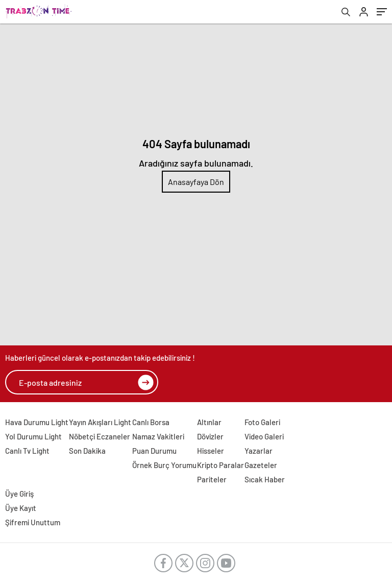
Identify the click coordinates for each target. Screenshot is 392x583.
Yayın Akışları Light (100, 422)
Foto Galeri (262, 422)
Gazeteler (261, 465)
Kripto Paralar (220, 465)
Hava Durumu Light (37, 422)
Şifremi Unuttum (33, 522)
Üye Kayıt (21, 508)
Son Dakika (87, 451)
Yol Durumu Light (33, 436)
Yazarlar (259, 451)
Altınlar (209, 422)
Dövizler (210, 436)
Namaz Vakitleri (158, 436)
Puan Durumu (154, 451)
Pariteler (212, 479)
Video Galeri (264, 436)
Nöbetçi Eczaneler (100, 436)
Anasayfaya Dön (196, 182)
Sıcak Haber (265, 479)
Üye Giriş (19, 494)
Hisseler (211, 451)
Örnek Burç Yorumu (164, 465)
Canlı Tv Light (27, 451)
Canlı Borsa (151, 422)
